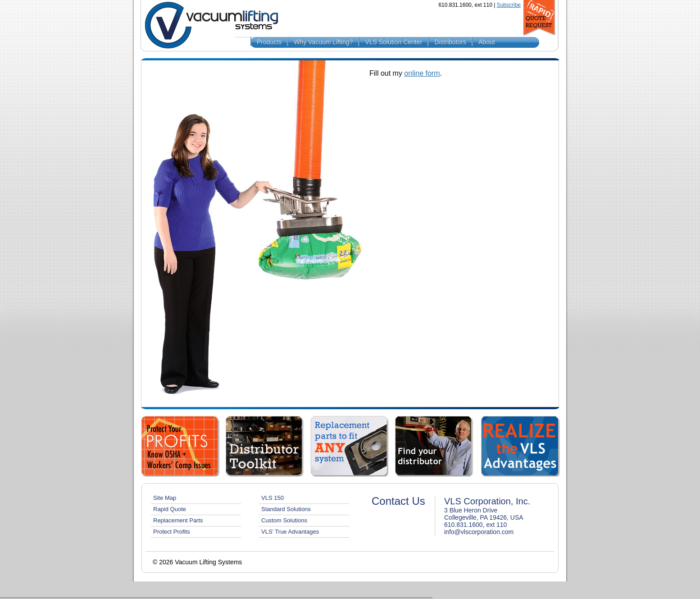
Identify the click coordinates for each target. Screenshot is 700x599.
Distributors (450, 42)
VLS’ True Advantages (290, 532)
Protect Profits (172, 532)
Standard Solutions (286, 509)
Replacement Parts (178, 520)
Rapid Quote (170, 509)
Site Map (165, 498)
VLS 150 (273, 498)
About (487, 42)
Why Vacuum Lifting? (323, 42)
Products (269, 42)
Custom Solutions (284, 520)
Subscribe (509, 5)
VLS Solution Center (393, 42)
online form (422, 73)
